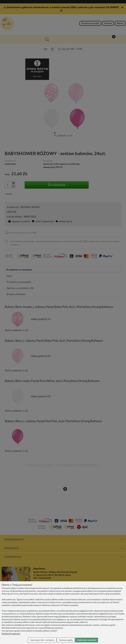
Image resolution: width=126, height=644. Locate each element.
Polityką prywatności (54, 628)
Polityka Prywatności (11, 634)
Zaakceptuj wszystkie (87, 640)
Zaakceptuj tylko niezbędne (42, 640)
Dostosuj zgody (66, 640)
